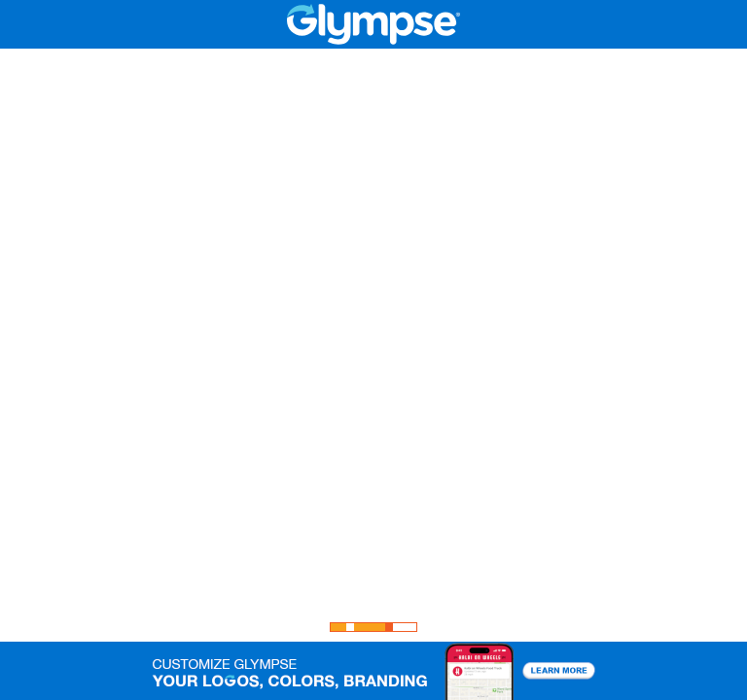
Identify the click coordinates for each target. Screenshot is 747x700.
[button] (373, 671)
